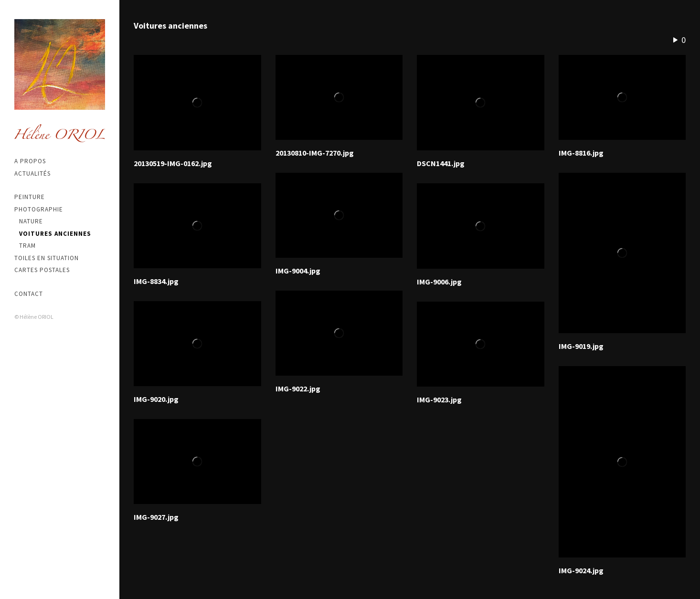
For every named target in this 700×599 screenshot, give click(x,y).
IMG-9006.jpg (439, 282)
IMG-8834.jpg (156, 281)
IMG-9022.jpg (298, 389)
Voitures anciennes (55, 234)
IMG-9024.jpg (581, 570)
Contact (29, 294)
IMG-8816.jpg (581, 153)
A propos (30, 161)
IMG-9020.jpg (156, 399)
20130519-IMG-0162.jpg (173, 163)
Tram (27, 246)
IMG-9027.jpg (156, 517)
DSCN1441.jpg (441, 163)
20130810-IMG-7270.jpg (315, 153)
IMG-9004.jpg (298, 271)
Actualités (32, 173)
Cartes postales (42, 270)
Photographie (39, 209)
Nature (31, 221)
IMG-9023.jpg (439, 399)
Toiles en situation (47, 258)
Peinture (30, 197)
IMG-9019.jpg (581, 346)
